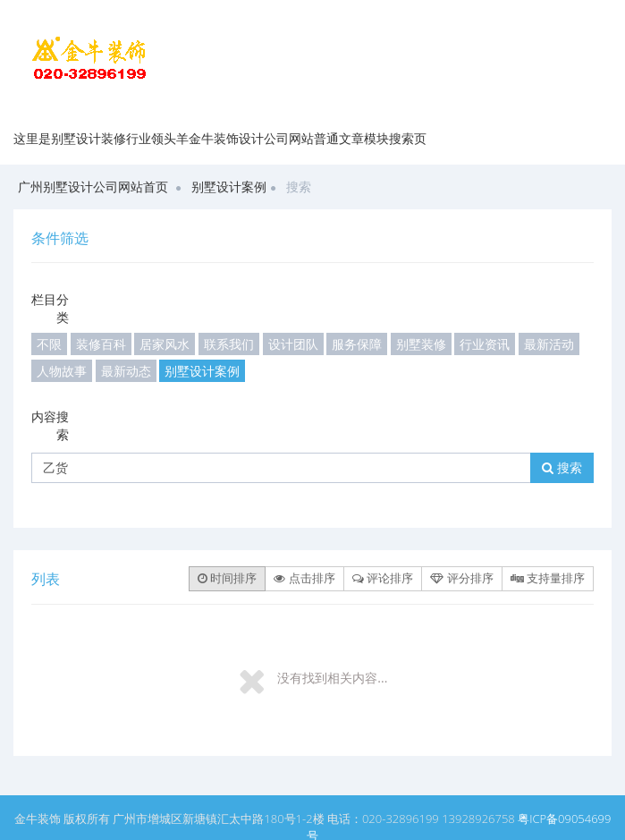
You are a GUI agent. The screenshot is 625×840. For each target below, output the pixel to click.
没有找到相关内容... (332, 678)
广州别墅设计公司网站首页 (93, 187)
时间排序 (227, 578)
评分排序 (461, 578)
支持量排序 (548, 578)
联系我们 (229, 344)
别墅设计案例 (229, 187)
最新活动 (549, 344)
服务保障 (357, 344)
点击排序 (304, 578)
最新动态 (126, 371)
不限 (49, 344)
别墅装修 (421, 344)
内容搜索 (50, 425)
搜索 (562, 467)
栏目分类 (50, 308)
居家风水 (165, 344)
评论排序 (383, 578)
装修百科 (101, 344)
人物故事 (62, 371)
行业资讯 (485, 344)
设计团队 (293, 344)
